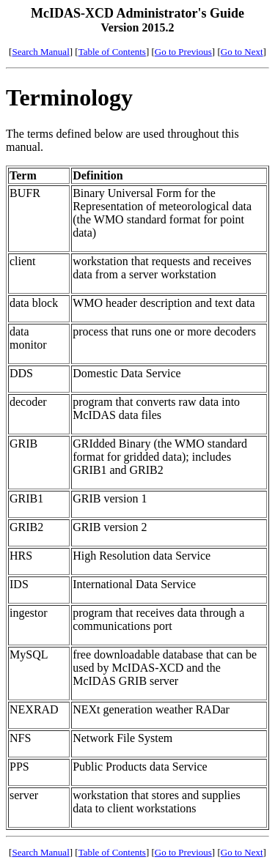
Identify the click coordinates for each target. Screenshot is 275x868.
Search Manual (40, 52)
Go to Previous (183, 52)
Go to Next (242, 52)
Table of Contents (112, 52)
